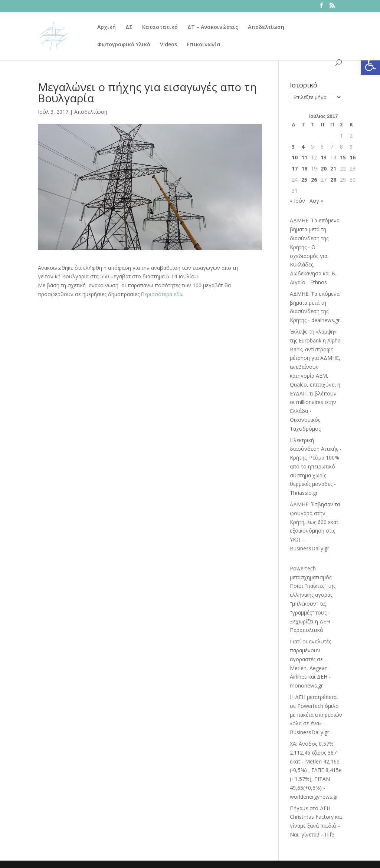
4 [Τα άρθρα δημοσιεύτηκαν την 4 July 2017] (303, 147)
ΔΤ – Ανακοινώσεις (213, 27)
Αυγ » (316, 201)
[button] (370, 65)
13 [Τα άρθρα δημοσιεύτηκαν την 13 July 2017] (324, 157)
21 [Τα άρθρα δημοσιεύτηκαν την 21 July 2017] (333, 168)
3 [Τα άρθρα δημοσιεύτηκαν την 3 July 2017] (293, 147)
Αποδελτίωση (266, 27)
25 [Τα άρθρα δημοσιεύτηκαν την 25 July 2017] (304, 180)
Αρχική (107, 27)
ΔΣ (129, 27)
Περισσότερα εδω (162, 294)
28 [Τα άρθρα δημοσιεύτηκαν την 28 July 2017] (333, 180)
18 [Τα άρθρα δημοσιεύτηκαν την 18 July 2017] (304, 168)
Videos (168, 45)
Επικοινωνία (204, 45)
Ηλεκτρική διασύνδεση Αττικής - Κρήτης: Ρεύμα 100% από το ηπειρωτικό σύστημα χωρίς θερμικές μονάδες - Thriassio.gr (316, 467)
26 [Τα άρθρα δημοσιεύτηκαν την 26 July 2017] (314, 180)
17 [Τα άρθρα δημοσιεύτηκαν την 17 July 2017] (295, 168)
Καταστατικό (160, 27)
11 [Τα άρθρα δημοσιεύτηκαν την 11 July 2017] (304, 157)
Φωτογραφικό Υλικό (124, 45)
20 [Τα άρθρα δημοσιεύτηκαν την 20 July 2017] (324, 168)
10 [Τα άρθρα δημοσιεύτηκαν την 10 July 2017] (295, 157)
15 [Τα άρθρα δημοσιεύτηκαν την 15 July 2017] (343, 157)
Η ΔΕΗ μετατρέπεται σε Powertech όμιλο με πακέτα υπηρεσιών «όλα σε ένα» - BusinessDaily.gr (316, 715)
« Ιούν (297, 201)
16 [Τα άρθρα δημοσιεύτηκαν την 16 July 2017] (353, 157)
